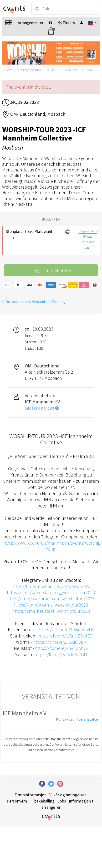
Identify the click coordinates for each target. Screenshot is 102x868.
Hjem (8, 70)
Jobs (62, 801)
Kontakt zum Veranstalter (78, 719)
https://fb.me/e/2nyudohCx (62, 648)
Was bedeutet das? (88, 242)
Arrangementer (30, 70)
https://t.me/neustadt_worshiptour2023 (51, 611)
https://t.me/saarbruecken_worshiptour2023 (51, 599)
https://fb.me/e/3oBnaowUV (67, 630)
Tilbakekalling (42, 801)
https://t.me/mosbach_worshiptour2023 (51, 586)
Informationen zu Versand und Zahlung (34, 301)
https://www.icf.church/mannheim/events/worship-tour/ (52, 546)
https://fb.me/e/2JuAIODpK (60, 642)
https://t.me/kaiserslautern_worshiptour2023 (51, 592)
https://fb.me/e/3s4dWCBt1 (61, 654)
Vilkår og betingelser (68, 795)
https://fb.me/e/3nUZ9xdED (66, 636)
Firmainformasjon (31, 795)
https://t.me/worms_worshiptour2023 (51, 605)
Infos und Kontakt (42, 408)
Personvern (17, 801)
